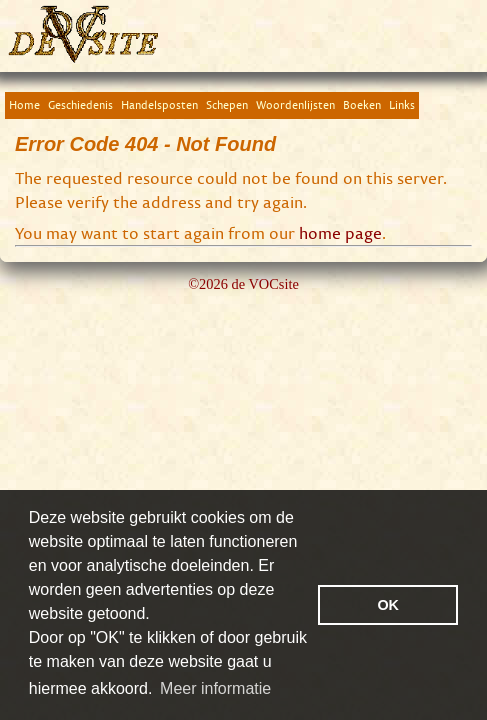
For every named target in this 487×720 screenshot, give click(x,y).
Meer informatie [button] (215, 688)
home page (340, 233)
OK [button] (388, 605)
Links (402, 104)
